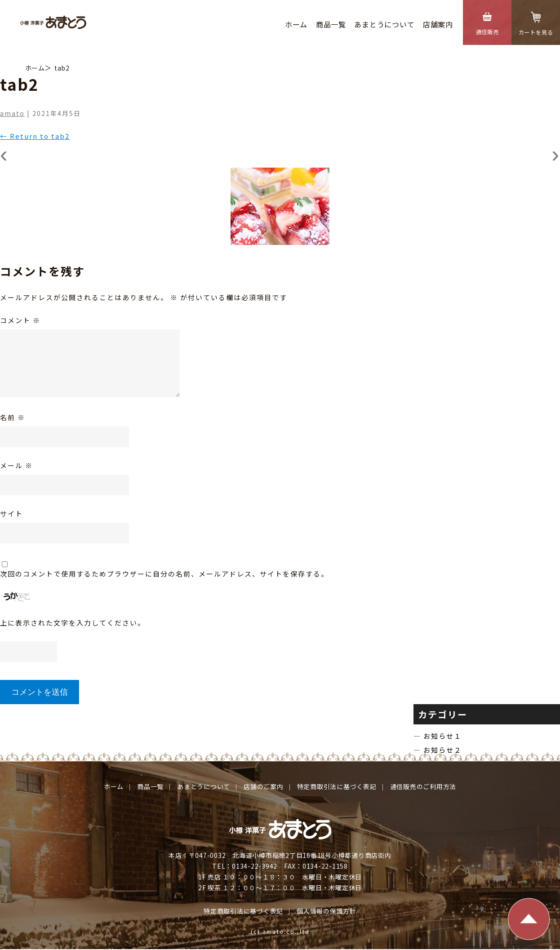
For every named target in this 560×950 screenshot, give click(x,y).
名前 (13, 417)
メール (16, 465)
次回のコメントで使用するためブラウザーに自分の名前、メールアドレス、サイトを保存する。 (164, 574)
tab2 (62, 68)
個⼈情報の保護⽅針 (327, 911)
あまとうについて (384, 24)
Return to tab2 (35, 136)
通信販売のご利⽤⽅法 (423, 786)
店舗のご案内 (264, 786)
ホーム (296, 24)
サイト (11, 513)
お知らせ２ (449, 750)
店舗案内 (438, 24)
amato (12, 113)
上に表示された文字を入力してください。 (73, 623)
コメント (20, 320)
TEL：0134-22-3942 (245, 866)
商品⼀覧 (331, 24)
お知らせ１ (449, 736)
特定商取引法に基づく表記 (337, 786)
